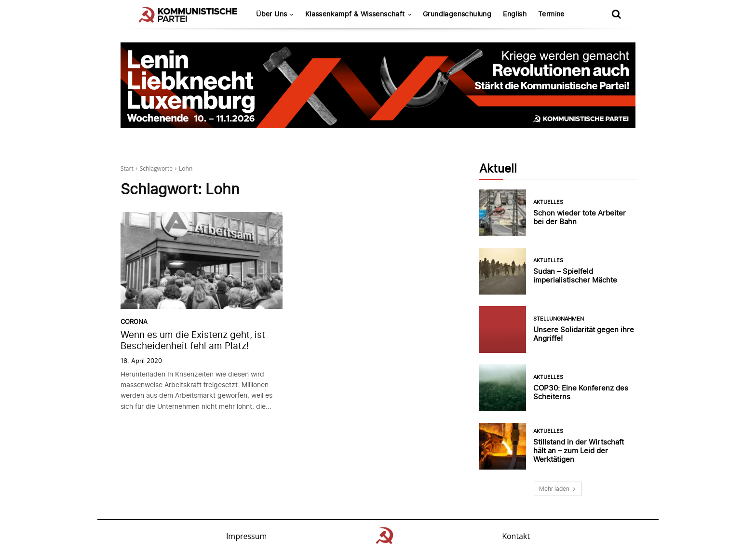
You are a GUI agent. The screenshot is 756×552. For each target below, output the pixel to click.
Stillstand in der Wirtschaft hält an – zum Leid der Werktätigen (579, 451)
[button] (616, 14)
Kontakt (516, 536)
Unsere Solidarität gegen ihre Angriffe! (584, 334)
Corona (134, 322)
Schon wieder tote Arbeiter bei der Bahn (580, 217)
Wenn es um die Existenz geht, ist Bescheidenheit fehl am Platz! (193, 340)
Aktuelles (548, 202)
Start (127, 168)
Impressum (246, 536)
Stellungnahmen (559, 319)
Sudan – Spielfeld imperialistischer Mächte (575, 276)
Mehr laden (558, 489)
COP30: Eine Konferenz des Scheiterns (581, 392)
